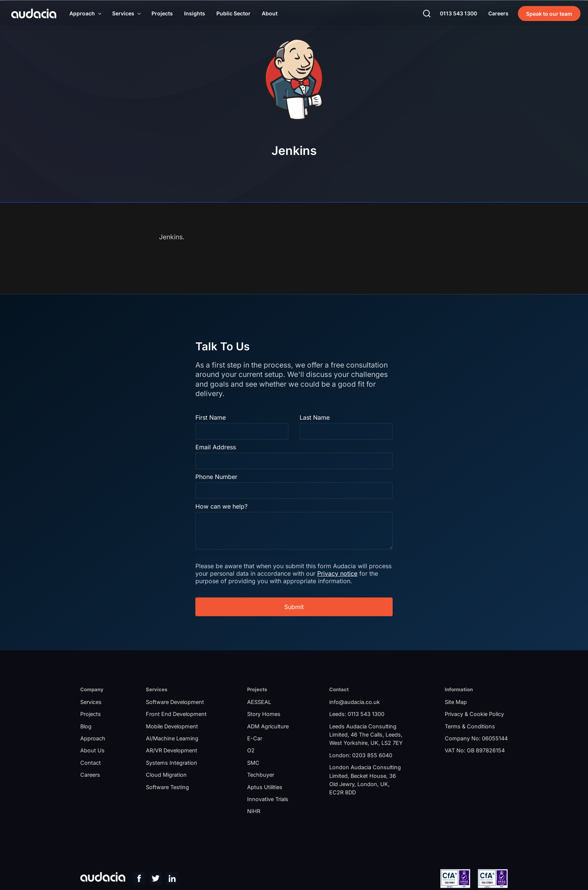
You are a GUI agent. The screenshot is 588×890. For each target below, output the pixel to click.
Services (91, 703)
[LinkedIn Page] (172, 880)
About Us (92, 751)
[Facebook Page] (139, 880)
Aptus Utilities (265, 788)
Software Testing (167, 788)
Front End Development (176, 715)
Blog (86, 727)
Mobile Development (172, 727)
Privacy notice (363, 573)
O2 (251, 751)
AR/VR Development (172, 751)
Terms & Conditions (470, 727)
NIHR (254, 812)
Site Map (456, 703)
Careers (90, 775)
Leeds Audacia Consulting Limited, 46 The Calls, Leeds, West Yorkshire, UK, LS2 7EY (366, 735)
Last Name (315, 417)
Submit (294, 606)
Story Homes (264, 715)
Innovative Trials (268, 800)
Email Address (217, 447)
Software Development (175, 703)
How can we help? (223, 506)
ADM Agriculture (268, 727)
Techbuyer (261, 775)
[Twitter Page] (156, 880)
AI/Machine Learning (172, 739)
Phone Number (217, 476)
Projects (91, 715)
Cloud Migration (166, 775)
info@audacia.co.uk (355, 703)
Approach (93, 739)
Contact (91, 763)
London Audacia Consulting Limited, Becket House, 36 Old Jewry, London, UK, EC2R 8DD (365, 780)
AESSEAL (259, 703)
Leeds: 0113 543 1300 (357, 715)
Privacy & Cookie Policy (474, 715)
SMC (253, 763)
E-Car (255, 739)
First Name (212, 417)
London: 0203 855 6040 (361, 756)
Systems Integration (172, 763)
